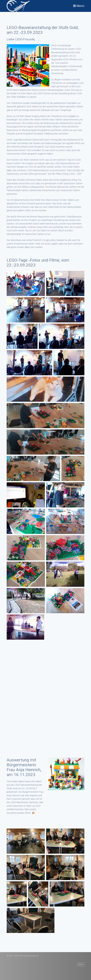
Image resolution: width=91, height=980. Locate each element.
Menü (80, 6)
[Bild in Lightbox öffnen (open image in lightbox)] (26, 283)
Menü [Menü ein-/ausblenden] (81, 964)
